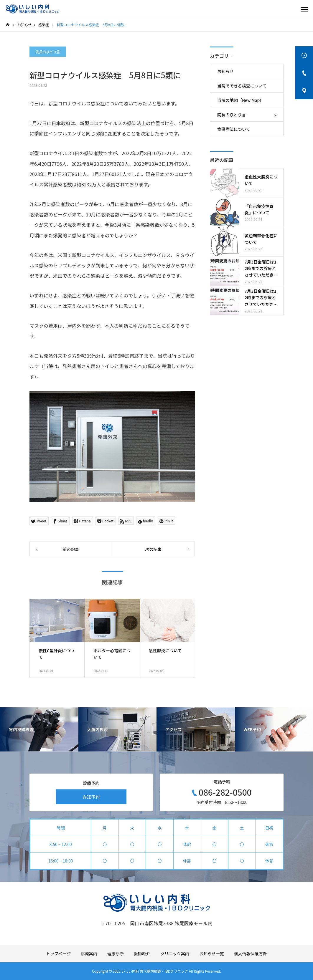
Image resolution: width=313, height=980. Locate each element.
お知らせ (225, 71)
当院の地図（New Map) (239, 100)
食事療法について (234, 129)
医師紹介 (142, 953)
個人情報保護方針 (251, 953)
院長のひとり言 (48, 52)
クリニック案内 (175, 953)
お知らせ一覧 (212, 953)
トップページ (58, 953)
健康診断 (116, 953)
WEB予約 (91, 797)
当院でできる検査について (242, 86)
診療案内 (89, 953)
